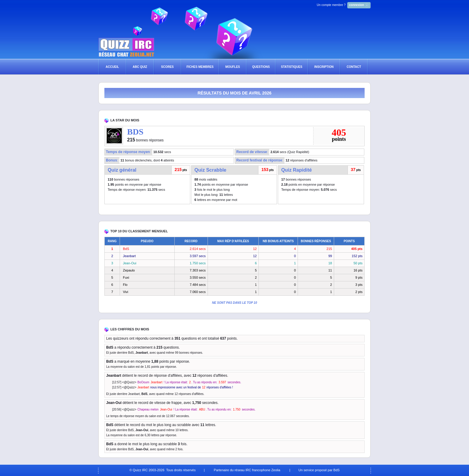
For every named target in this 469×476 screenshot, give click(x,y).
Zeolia (276, 470)
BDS (135, 132)
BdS (126, 249)
